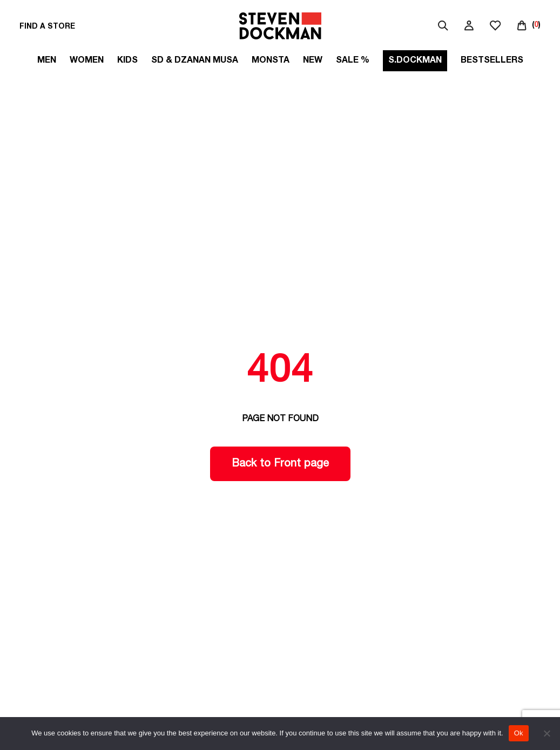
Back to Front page (280, 464)
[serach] (443, 27)
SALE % (353, 60)
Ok (519, 733)
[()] (529, 26)
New (313, 60)
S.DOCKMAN (415, 60)
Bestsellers (492, 60)
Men (47, 60)
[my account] (469, 27)
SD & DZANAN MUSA (195, 60)
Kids (127, 60)
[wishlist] (495, 27)
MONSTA (271, 60)
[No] (546, 733)
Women (87, 60)
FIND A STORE (47, 27)
